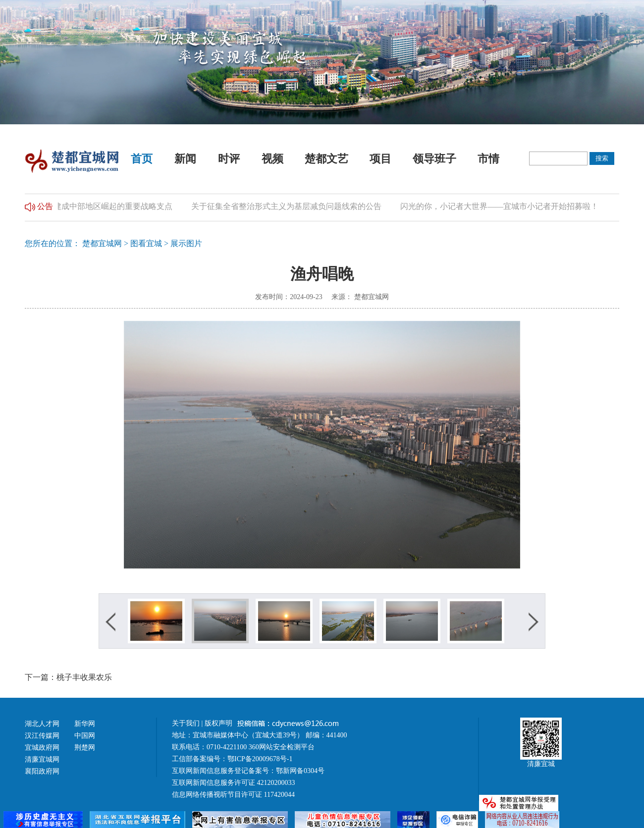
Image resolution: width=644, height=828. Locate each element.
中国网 (85, 736)
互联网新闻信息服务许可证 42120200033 (234, 783)
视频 (272, 159)
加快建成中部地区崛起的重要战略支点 (111, 206)
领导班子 (434, 159)
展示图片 (186, 243)
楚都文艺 (326, 159)
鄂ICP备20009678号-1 (260, 759)
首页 (142, 159)
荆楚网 (85, 748)
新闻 (185, 159)
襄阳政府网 (42, 771)
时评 (229, 159)
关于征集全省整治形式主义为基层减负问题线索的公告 (292, 206)
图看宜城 (146, 243)
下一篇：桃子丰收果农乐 (68, 677)
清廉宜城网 (42, 759)
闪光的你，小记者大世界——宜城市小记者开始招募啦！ (505, 206)
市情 (488, 159)
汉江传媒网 (42, 736)
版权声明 (219, 723)
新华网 (85, 724)
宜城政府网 (42, 748)
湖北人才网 (42, 724)
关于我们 (186, 723)
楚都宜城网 (102, 243)
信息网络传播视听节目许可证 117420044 (233, 795)
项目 (380, 159)
